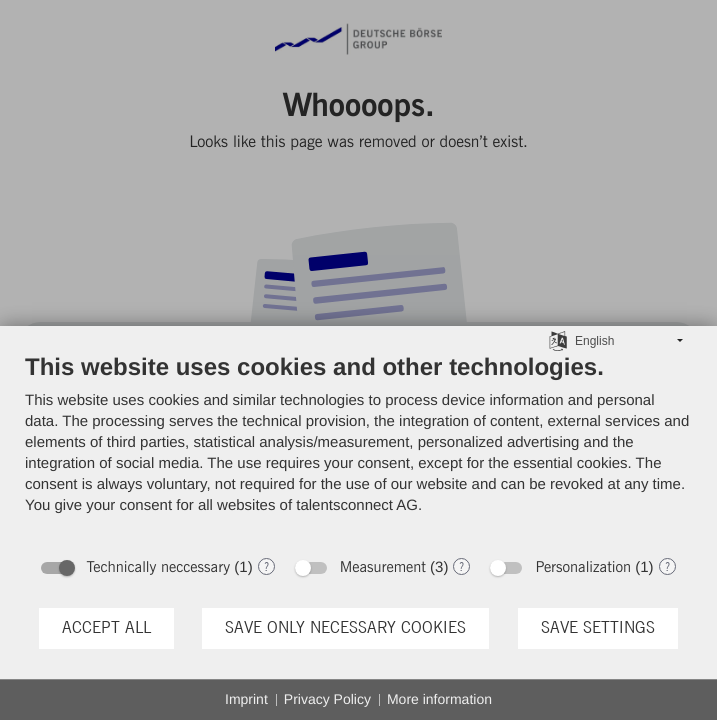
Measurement (383, 567)
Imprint (246, 699)
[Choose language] (558, 340)
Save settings (598, 628)
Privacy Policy (327, 699)
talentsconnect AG (357, 505)
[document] (358, 449)
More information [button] (439, 699)
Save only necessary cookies (345, 628)
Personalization (583, 567)
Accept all (106, 628)
